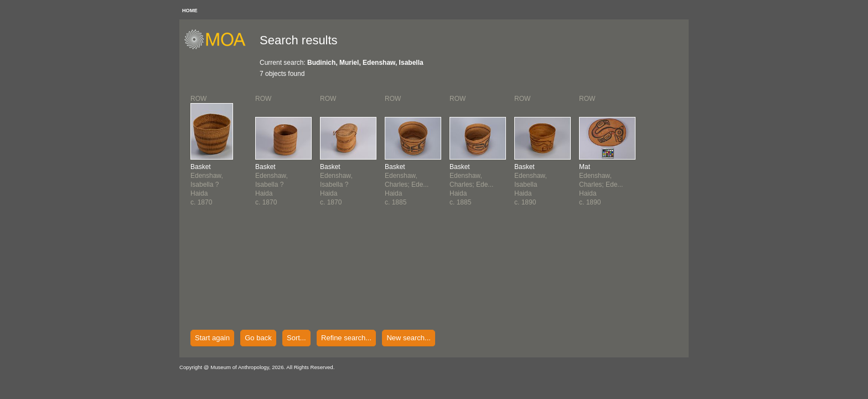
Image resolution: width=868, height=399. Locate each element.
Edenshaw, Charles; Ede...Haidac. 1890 (601, 185)
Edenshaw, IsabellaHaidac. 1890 (531, 185)
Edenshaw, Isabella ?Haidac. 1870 (207, 185)
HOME (190, 11)
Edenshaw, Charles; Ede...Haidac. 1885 (407, 185)
